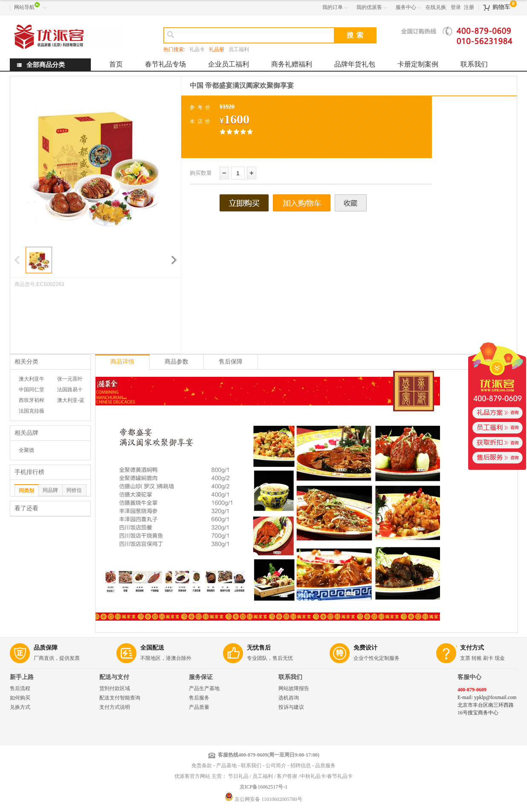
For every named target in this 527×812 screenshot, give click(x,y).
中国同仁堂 (32, 390)
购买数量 (201, 173)
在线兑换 (436, 7)
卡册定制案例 (418, 64)
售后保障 (231, 362)
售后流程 (20, 688)
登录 (456, 7)
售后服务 (199, 698)
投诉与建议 (291, 707)
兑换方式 (20, 707)
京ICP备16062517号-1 (264, 787)
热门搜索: (174, 49)
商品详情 (122, 362)
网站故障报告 (294, 688)
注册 (469, 7)
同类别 (26, 491)
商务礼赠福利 (292, 64)
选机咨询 (289, 698)
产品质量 (199, 707)
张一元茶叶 (70, 379)
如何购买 (20, 698)
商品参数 (177, 362)
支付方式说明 (115, 707)
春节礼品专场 (165, 64)
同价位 (74, 490)
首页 (116, 64)
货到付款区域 (115, 688)
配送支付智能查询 (120, 698)
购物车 (501, 7)
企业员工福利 (229, 64)
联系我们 (474, 64)
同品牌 (50, 490)
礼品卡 (197, 49)
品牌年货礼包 (355, 64)
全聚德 (26, 450)
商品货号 (25, 284)
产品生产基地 (204, 688)
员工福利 (239, 49)
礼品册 (217, 49)
